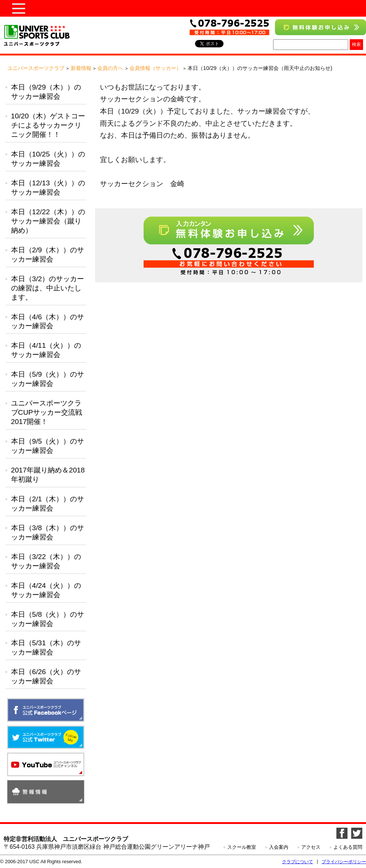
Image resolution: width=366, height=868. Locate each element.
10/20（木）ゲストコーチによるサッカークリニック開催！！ (48, 125)
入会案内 (279, 847)
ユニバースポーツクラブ (36, 68)
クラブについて (298, 862)
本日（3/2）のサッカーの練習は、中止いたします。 (48, 288)
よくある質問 (348, 847)
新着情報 (81, 68)
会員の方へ (110, 68)
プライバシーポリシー (344, 862)
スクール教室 (242, 847)
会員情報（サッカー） (155, 68)
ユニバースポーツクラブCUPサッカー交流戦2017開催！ (47, 412)
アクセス (311, 847)
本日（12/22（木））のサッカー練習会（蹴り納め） (48, 221)
